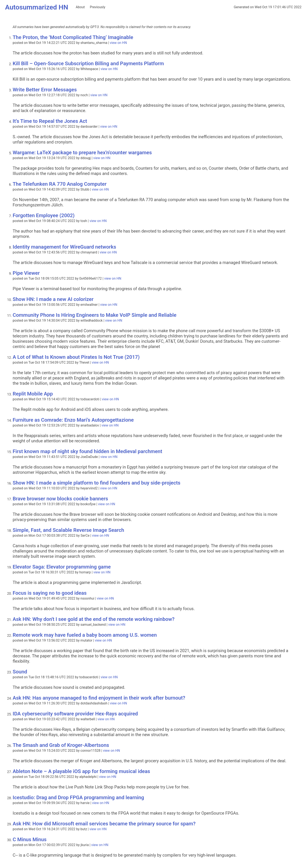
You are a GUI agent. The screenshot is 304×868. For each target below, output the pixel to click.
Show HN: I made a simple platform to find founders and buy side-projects (96, 483)
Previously (97, 7)
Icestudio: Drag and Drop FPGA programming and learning (78, 798)
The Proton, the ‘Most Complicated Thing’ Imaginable (73, 37)
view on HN (118, 43)
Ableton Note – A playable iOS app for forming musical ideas (81, 771)
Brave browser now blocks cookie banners (60, 499)
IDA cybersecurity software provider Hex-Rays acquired (75, 714)
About (80, 7)
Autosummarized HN (37, 7)
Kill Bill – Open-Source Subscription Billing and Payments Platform (88, 64)
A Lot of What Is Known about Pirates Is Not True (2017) (76, 357)
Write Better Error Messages (45, 90)
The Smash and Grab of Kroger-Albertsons (61, 745)
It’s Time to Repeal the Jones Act (50, 121)
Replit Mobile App (33, 394)
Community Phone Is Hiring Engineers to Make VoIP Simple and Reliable (95, 315)
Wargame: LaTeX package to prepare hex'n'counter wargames (82, 153)
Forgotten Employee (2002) (44, 215)
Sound (20, 672)
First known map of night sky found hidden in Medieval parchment (87, 451)
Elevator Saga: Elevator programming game (62, 567)
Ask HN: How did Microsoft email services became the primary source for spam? (104, 824)
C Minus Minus (30, 840)
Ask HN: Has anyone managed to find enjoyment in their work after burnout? (99, 698)
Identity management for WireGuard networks (64, 247)
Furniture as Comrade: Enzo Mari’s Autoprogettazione (73, 420)
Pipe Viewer (26, 273)
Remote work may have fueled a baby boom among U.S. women (85, 635)
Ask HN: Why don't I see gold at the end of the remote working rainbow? (94, 619)
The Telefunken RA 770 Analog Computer (60, 184)
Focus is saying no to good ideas (50, 593)
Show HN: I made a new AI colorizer (53, 299)
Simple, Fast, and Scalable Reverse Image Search (68, 530)
